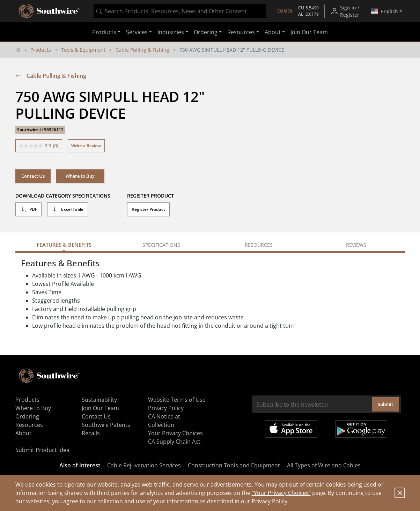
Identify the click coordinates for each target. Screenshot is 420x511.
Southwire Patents (106, 425)
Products (41, 50)
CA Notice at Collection (164, 421)
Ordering (27, 416)
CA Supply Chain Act (174, 442)
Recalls (91, 433)
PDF (28, 209)
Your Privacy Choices (175, 433)
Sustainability (99, 400)
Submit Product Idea (42, 450)
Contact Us (33, 176)
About (23, 433)
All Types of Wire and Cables (324, 465)
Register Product (148, 209)
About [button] (273, 32)
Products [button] (104, 32)
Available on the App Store (291, 429)
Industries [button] (171, 32)
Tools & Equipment (83, 50)
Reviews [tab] (356, 245)
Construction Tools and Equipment (234, 465)
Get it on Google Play (361, 429)
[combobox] (180, 11)
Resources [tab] (259, 245)
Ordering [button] (206, 32)
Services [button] (137, 32)
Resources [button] (241, 32)
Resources (29, 425)
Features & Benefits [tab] (64, 245)
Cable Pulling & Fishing (142, 50)
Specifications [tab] (161, 245)
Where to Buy (80, 176)
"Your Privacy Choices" (281, 493)
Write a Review (86, 146)
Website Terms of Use (177, 400)
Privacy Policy (270, 501)
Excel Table (68, 209)
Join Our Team (309, 32)
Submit (385, 404)
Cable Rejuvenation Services (144, 465)
